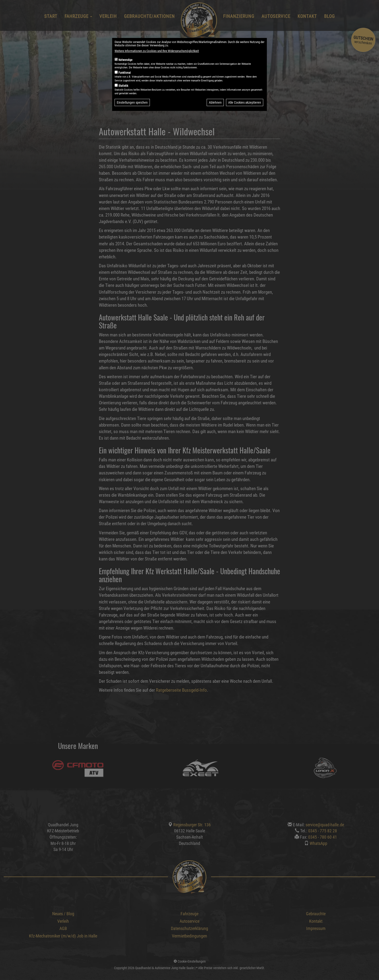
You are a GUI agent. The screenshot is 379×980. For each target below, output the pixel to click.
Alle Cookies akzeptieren (245, 102)
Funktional (125, 73)
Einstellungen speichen (132, 102)
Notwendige (125, 60)
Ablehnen (215, 102)
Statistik (123, 86)
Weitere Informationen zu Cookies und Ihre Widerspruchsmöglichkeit (157, 51)
